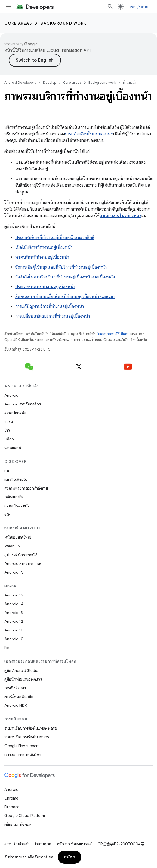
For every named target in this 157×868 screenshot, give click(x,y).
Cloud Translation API (69, 50)
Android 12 (14, 621)
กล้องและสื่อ (14, 497)
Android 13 (14, 613)
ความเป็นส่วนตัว (17, 506)
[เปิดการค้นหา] (110, 7)
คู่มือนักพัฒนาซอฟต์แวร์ (23, 679)
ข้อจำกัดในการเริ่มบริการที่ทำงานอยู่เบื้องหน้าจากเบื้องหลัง (65, 277)
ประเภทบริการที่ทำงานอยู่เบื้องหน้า (45, 287)
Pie (7, 648)
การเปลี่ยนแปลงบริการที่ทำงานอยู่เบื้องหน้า (53, 316)
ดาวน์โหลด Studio (19, 697)
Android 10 (14, 639)
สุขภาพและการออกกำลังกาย (26, 488)
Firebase (12, 807)
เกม (7, 471)
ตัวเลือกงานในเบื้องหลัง (120, 216)
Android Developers (20, 83)
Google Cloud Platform (25, 816)
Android (11, 395)
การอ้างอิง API (15, 688)
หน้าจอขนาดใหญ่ (18, 537)
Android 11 (13, 630)
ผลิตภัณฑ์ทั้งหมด (18, 824)
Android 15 (14, 595)
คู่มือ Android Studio (21, 670)
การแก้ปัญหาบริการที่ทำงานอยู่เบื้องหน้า (50, 306)
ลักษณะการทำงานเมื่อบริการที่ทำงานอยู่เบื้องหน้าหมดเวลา (65, 297)
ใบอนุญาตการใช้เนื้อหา (113, 334)
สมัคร (70, 857)
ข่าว (7, 430)
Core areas (18, 23)
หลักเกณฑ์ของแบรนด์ (74, 844)
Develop (50, 83)
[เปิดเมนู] (9, 7)
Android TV (14, 572)
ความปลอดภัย (15, 413)
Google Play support (22, 746)
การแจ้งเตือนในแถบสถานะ (89, 134)
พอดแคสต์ (13, 448)
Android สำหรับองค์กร (23, 404)
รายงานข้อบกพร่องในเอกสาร (27, 737)
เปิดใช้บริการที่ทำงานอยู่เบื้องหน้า (44, 247)
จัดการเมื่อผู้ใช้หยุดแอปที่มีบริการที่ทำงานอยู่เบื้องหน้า (61, 267)
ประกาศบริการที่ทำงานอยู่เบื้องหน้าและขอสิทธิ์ (55, 238)
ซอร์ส (9, 422)
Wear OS (12, 546)
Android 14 (14, 604)
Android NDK (16, 705)
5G (7, 514)
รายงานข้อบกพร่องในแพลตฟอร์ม (31, 728)
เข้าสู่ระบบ (139, 7)
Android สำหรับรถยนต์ (23, 563)
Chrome (11, 798)
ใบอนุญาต (43, 844)
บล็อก (9, 439)
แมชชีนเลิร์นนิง (16, 479)
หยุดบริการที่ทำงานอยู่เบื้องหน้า (42, 257)
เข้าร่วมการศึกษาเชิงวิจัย (23, 754)
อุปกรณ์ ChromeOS (21, 555)
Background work (64, 23)
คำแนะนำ (130, 83)
